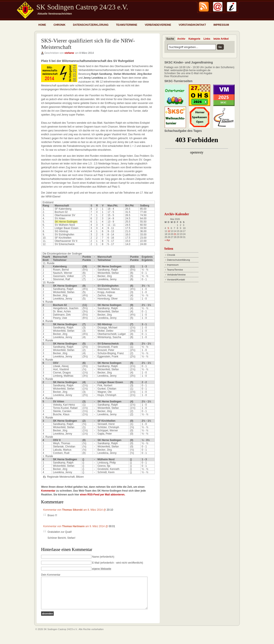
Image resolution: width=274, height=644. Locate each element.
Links (207, 39)
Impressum (221, 25)
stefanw (69, 53)
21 (175, 234)
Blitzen (80, 477)
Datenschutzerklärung (91, 25)
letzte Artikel (221, 39)
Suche (170, 39)
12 (169, 231)
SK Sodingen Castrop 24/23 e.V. (82, 7)
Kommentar (48, 491)
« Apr (167, 240)
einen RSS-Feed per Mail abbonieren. (102, 495)
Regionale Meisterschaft (61, 477)
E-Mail (96, 563)
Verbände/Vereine (158, 25)
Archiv (181, 39)
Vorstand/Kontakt (192, 25)
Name (95, 557)
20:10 (110, 510)
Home (42, 25)
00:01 (112, 526)
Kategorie (194, 39)
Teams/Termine (127, 25)
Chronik (60, 25)
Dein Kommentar (51, 575)
